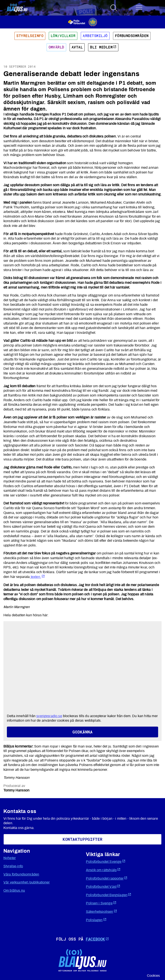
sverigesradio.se (49, 716)
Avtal (77, 47)
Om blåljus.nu (14, 891)
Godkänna (82, 732)
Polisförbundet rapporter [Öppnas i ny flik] (107, 878)
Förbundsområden (132, 36)
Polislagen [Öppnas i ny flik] (96, 920)
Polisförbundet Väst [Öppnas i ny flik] (103, 886)
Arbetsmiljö (95, 36)
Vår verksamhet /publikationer (27, 882)
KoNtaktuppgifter (82, 839)
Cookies (153, 976)
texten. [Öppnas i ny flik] (37, 577)
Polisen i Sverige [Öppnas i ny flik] (101, 903)
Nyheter (10, 858)
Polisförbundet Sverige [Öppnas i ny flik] (106, 861)
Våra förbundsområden (21, 874)
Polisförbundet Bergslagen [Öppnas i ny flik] (109, 895)
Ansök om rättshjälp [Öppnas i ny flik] (103, 870)
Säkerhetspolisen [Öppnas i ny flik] (102, 911)
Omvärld (56, 47)
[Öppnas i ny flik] (83, 22)
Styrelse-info (13, 866)
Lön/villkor (63, 36)
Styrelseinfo (30, 36)
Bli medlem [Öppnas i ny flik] (103, 47)
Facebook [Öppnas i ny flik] (97, 939)
